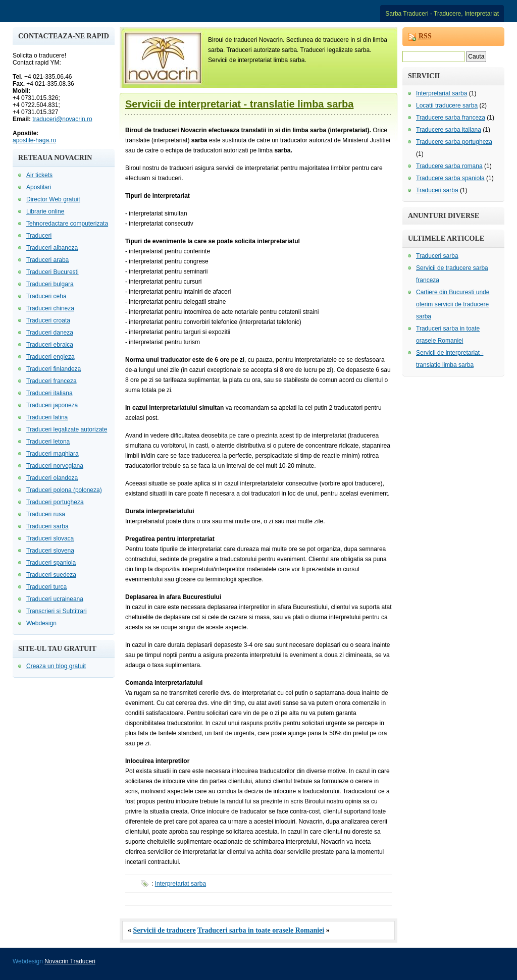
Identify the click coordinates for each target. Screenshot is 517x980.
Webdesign (41, 623)
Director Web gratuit (53, 199)
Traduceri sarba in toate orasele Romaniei (261, 930)
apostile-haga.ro (34, 140)
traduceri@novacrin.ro (62, 119)
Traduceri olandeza (52, 478)
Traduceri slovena (50, 551)
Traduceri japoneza (52, 405)
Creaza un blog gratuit (56, 666)
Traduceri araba (47, 260)
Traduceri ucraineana (55, 599)
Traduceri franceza (51, 381)
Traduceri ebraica (50, 345)
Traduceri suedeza (51, 575)
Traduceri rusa (46, 514)
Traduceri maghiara (53, 454)
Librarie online (45, 211)
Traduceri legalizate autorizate (67, 429)
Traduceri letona (48, 442)
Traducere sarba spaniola (450, 178)
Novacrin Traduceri (70, 961)
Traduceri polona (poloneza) (64, 490)
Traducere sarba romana (449, 166)
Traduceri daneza (50, 333)
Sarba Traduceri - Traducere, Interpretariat (442, 14)
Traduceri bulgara (50, 284)
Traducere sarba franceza (451, 118)
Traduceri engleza (50, 357)
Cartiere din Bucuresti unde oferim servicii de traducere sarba (453, 304)
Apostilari (39, 187)
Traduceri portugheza (55, 502)
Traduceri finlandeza (54, 369)
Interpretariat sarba (180, 884)
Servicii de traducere (165, 930)
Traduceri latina (47, 417)
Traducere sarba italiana (449, 130)
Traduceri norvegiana (55, 466)
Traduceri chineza (50, 308)
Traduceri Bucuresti (53, 272)
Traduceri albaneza (52, 248)
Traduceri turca (46, 587)
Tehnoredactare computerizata (67, 224)
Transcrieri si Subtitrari (57, 611)
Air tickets (39, 175)
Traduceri (39, 236)
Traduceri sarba (47, 526)
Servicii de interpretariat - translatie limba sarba (239, 104)
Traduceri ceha (46, 296)
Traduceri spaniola (51, 563)
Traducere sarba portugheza (454, 142)
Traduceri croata (48, 320)
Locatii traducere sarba (447, 105)
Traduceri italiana (49, 393)
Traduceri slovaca (50, 538)
